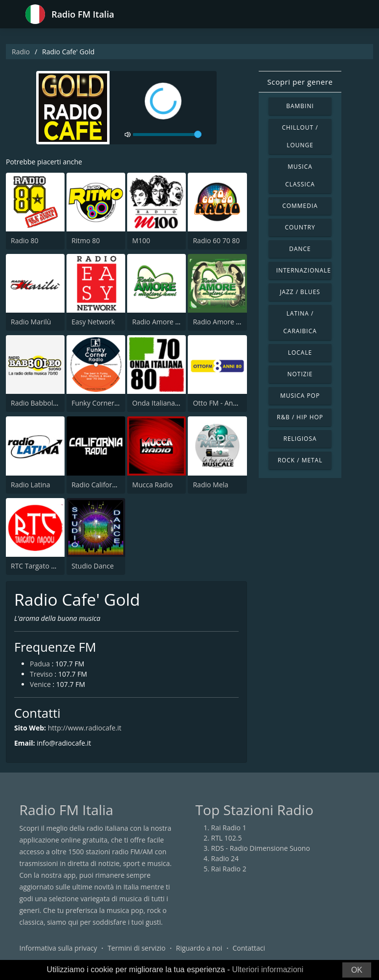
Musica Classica (300, 175)
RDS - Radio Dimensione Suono (261, 848)
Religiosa (300, 439)
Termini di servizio (137, 948)
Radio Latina (31, 485)
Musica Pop (300, 396)
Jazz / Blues (300, 292)
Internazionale (304, 270)
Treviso (41, 674)
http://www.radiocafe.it (85, 728)
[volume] (167, 135)
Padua (40, 664)
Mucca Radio (152, 485)
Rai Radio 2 (229, 869)
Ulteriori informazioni (268, 969)
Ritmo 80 (86, 240)
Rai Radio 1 (229, 828)
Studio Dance (93, 566)
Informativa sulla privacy (58, 948)
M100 (141, 240)
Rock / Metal (300, 460)
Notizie (300, 374)
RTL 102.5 (227, 838)
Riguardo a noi (199, 948)
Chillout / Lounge (300, 136)
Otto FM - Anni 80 (221, 403)
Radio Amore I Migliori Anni (175, 322)
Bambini (300, 106)
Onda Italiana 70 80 (163, 403)
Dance (300, 249)
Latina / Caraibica (300, 322)
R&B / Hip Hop (300, 417)
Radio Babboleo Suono (47, 403)
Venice (40, 684)
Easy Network (93, 322)
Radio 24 (225, 858)
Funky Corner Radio (103, 403)
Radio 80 (25, 240)
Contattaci (249, 948)
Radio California (97, 485)
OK (357, 970)
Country (300, 227)
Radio (21, 52)
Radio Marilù (31, 322)
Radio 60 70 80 (216, 240)
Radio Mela (210, 485)
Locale (300, 353)
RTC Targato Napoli (41, 566)
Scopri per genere (300, 82)
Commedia (300, 206)
